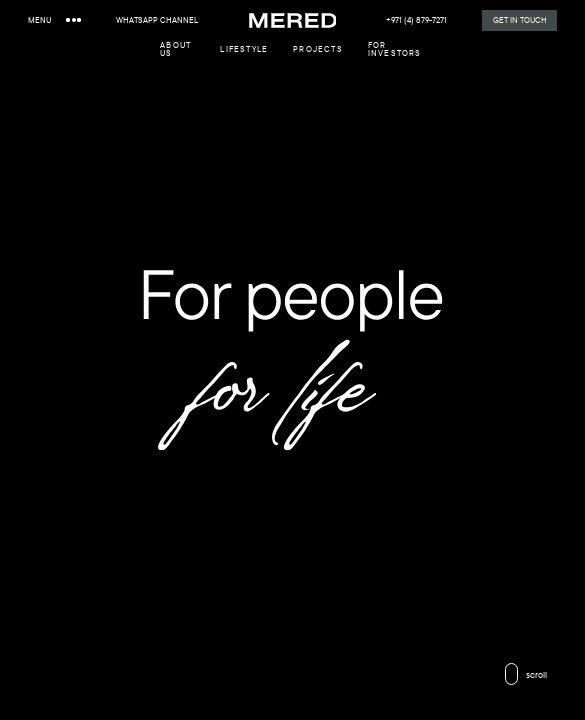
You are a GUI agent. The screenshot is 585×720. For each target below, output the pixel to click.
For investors (395, 49)
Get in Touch (520, 19)
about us (175, 49)
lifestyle (244, 49)
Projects (318, 49)
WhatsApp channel (157, 20)
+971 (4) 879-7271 (416, 20)
